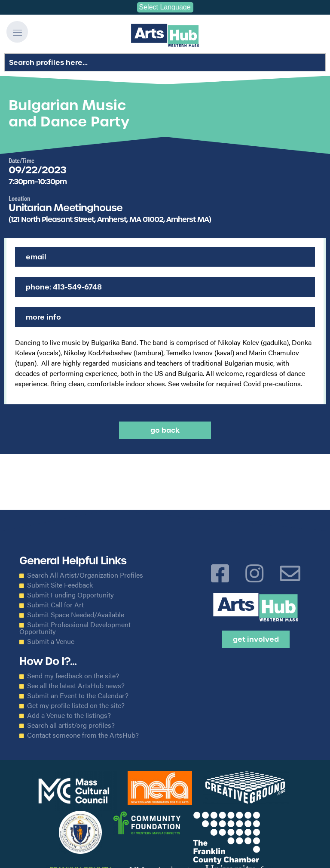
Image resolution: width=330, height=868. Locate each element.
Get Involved (256, 639)
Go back (165, 430)
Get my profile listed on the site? (76, 705)
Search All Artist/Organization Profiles (85, 575)
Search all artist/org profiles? (71, 725)
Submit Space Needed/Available (76, 615)
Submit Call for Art (55, 605)
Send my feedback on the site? (73, 676)
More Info (43, 317)
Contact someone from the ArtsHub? (83, 735)
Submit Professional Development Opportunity (75, 628)
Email (36, 257)
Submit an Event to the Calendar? (78, 696)
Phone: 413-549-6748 (64, 287)
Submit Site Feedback (60, 585)
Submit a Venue (51, 641)
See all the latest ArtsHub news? (76, 686)
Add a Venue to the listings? (69, 715)
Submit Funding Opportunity (70, 595)
